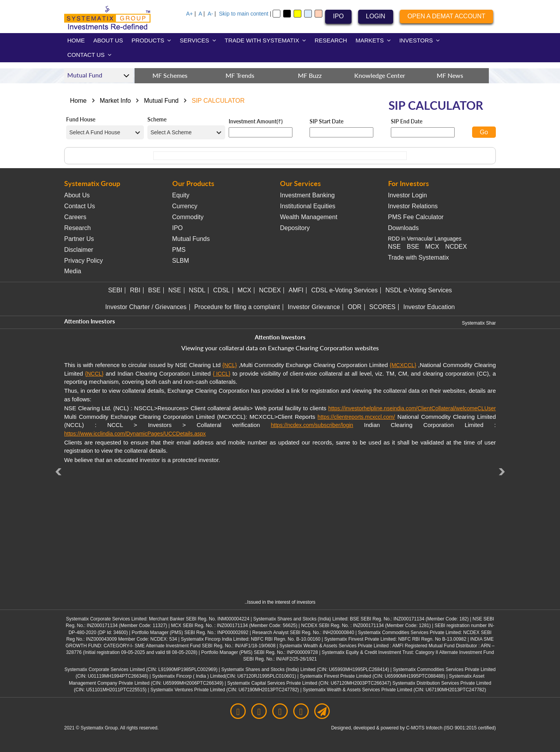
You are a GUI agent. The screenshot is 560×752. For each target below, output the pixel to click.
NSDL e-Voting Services (419, 290)
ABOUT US (108, 40)
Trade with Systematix (419, 257)
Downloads (403, 228)
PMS (179, 250)
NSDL (197, 290)
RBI (135, 290)
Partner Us (79, 239)
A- (210, 14)
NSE (395, 247)
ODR (355, 307)
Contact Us (80, 206)
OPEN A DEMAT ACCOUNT (446, 16)
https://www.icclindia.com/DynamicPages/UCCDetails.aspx (135, 434)
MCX (432, 247)
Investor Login (408, 195)
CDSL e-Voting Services (344, 290)
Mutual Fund (161, 101)
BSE (413, 247)
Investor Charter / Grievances (146, 307)
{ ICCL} (221, 374)
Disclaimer (79, 250)
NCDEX (456, 247)
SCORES (382, 307)
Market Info (115, 101)
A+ (190, 14)
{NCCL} (94, 374)
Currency (185, 206)
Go (484, 132)
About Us (77, 195)
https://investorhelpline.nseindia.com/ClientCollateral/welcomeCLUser (412, 408)
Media (73, 271)
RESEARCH (331, 40)
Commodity (188, 217)
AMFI (296, 290)
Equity (181, 195)
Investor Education (429, 307)
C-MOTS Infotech (424, 728)
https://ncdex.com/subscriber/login (312, 425)
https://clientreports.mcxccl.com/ (356, 417)
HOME (76, 40)
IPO (338, 16)
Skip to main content (244, 14)
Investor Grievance (314, 307)
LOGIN (376, 16)
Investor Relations (413, 206)
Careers (75, 217)
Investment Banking (307, 195)
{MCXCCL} (403, 365)
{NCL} (230, 365)
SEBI (115, 290)
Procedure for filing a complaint (237, 307)
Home (78, 101)
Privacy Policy (84, 261)
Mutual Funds (191, 239)
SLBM (181, 261)
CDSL (221, 290)
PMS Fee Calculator (416, 217)
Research (77, 228)
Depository (295, 228)
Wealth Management (309, 217)
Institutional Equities (308, 206)
